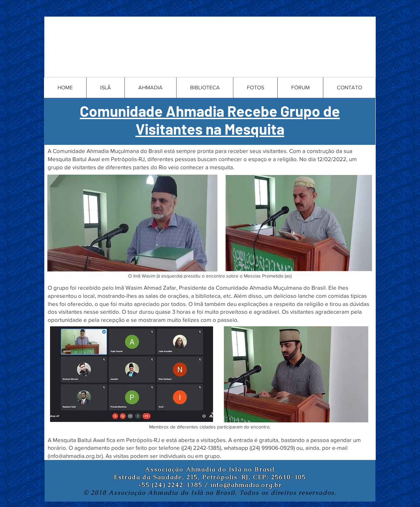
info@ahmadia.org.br (75, 456)
